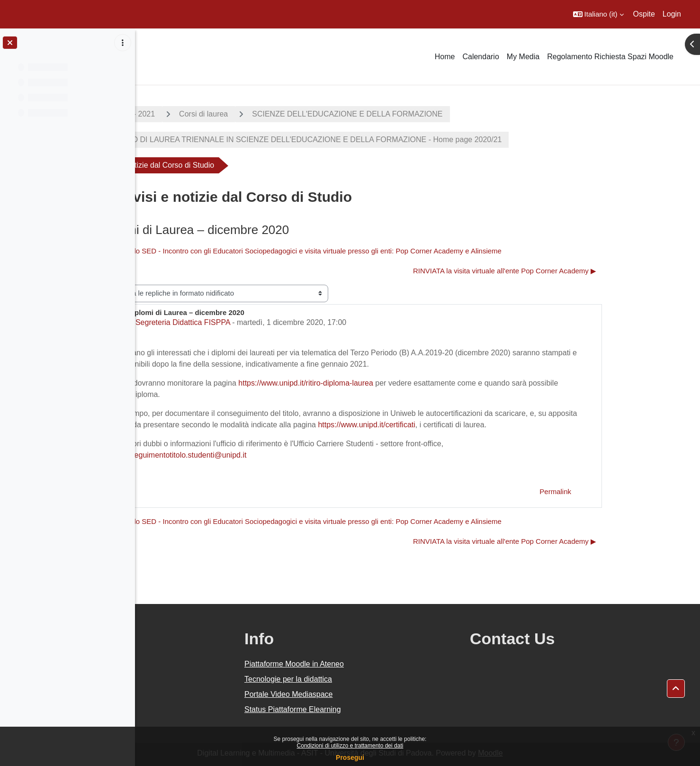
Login (672, 14)
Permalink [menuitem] (623, 491)
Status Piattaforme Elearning (383, 709)
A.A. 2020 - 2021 (194, 114)
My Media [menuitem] (523, 57)
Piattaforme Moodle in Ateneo (384, 664)
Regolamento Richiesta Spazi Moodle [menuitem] (610, 57)
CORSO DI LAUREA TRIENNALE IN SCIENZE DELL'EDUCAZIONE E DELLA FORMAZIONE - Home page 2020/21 (372, 140)
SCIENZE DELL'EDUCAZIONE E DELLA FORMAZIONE (415, 114)
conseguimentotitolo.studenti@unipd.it (250, 455)
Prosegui (350, 757)
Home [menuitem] (445, 57)
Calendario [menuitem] (480, 57)
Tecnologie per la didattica (378, 679)
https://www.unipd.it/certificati (434, 425)
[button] (598, 14)
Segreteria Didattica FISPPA (250, 322)
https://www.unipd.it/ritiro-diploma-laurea (373, 383)
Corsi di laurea (271, 114)
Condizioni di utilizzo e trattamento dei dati (350, 746)
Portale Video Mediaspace (379, 694)
